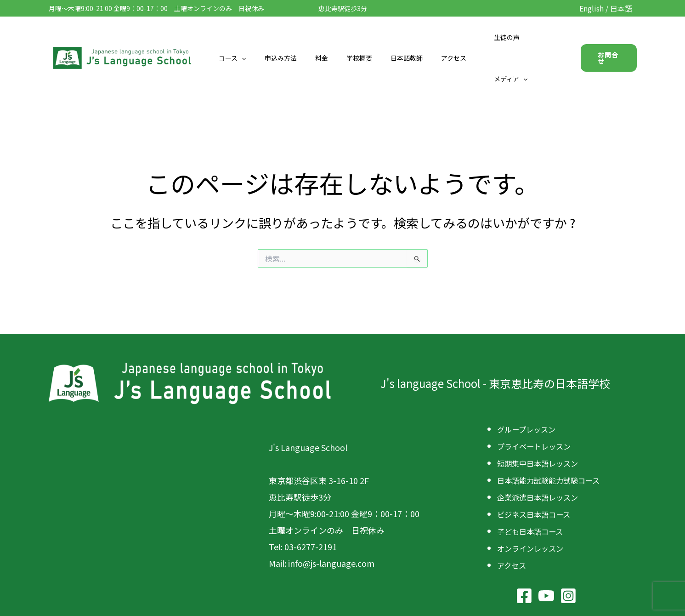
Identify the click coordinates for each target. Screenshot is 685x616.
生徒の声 (487, 37)
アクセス (440, 37)
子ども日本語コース (534, 487)
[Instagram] (568, 550)
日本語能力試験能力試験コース (555, 437)
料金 (324, 37)
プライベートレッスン (538, 404)
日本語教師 (398, 37)
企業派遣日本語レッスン (543, 454)
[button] (255, 37)
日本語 (621, 8)
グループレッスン (530, 388)
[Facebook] (524, 550)
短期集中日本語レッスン (543, 421)
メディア (530, 37)
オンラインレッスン (534, 503)
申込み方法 (289, 37)
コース (246, 37)
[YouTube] (546, 550)
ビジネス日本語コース (538, 470)
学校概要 (357, 37)
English (592, 8)
